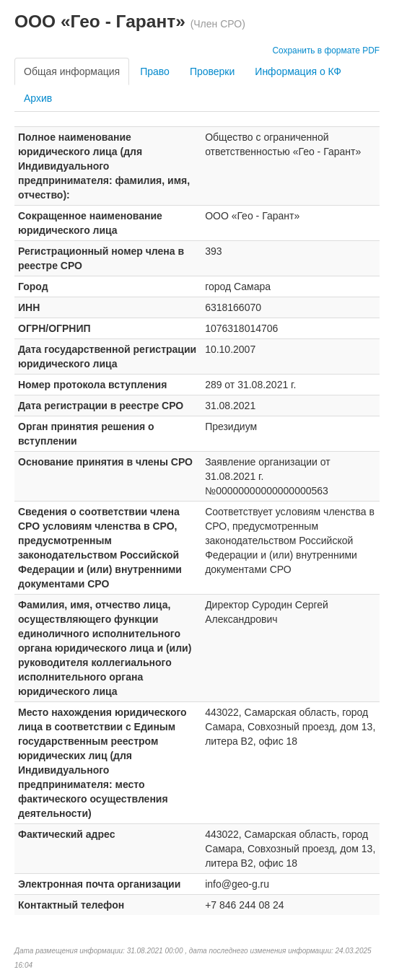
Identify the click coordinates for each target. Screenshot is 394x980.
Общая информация (72, 71)
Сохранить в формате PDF (326, 51)
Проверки (212, 71)
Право (155, 71)
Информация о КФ (298, 71)
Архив (38, 98)
